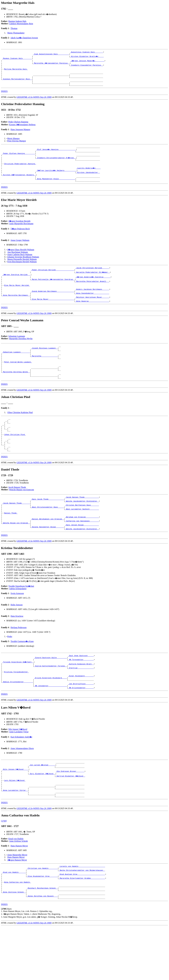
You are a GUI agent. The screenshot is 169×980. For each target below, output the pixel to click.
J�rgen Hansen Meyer (17, 907)
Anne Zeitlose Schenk (18, 888)
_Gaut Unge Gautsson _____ (81, 692)
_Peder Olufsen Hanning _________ (19, 160)
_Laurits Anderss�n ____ (89, 177)
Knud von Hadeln (16, 885)
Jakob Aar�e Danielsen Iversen (24, 38)
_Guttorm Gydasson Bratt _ (81, 701)
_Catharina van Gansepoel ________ (82, 555)
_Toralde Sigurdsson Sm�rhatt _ (18, 699)
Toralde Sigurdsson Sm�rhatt (21, 622)
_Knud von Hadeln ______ (14, 921)
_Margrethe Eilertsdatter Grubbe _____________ (82, 928)
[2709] (4, 868)
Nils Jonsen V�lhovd (18, 771)
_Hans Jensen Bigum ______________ (82, 560)
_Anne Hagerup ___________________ (92, 317)
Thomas (14, 28)
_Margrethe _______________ (44, 374)
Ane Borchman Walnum (18, 262)
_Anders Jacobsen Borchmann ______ (92, 302)
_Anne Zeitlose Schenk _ (14, 944)
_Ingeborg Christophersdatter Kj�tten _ (56, 165)
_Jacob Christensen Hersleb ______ (92, 278)
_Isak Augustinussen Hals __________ (51, 55)
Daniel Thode (11, 545)
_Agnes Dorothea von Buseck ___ (42, 949)
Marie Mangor (14, 144)
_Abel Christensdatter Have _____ (47, 538)
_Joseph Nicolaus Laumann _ (44, 364)
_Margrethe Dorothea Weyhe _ (16, 393)
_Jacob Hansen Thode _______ (16, 534)
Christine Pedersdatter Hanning (20, 172)
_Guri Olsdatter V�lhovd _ (42, 817)
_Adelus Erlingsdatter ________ (18, 723)
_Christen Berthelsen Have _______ (82, 536)
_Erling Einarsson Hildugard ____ (51, 718)
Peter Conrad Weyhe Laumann (18, 381)
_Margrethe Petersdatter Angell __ (92, 293)
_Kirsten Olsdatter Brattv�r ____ (87, 57)
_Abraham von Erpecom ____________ (82, 550)
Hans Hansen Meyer (19, 893)
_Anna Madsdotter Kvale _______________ (56, 189)
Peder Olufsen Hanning (18, 127)
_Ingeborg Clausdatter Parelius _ (87, 67)
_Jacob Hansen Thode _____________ (82, 526)
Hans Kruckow (17, 652)
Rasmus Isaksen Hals (17, 21)
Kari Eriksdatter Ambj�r (21, 779)
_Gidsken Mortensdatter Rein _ (17, 83)
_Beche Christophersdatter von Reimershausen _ (82, 918)
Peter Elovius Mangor (17, 146)
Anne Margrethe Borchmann (21, 234)
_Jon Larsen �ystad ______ (42, 807)
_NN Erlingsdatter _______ (81, 730)
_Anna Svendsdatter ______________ (92, 307)
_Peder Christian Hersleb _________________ (53, 281)
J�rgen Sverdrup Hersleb (19, 231)
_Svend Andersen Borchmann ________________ (53, 305)
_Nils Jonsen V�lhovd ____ (16, 812)
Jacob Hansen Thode (17, 516)
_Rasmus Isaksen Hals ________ (17, 59)
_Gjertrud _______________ (81, 706)
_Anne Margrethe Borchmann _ (16, 309)
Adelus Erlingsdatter (18, 624)
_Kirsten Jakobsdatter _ (88, 181)
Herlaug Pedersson (18, 663)
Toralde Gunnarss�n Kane (22, 677)
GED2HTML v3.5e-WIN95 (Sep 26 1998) (34, 103)
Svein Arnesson (17, 629)
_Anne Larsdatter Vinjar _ (15, 836)
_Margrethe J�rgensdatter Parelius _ (52, 64)
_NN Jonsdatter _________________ (51, 727)
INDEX (4, 97)
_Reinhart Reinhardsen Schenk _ (42, 940)
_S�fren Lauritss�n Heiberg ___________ (57, 179)
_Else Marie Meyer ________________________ (53, 314)
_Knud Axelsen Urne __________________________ (82, 923)
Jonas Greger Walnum (20, 251)
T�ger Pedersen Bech (20, 239)
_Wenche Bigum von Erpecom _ (16, 557)
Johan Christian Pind (15, 460)
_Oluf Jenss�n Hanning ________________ (56, 155)
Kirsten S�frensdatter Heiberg (22, 130)
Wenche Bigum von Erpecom (22, 519)
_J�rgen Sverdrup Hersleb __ (17, 286)
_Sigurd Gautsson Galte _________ (51, 694)
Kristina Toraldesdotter (16, 711)
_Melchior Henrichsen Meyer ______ (92, 312)
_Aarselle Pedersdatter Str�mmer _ (93, 283)
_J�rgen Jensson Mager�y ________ (88, 62)
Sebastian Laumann (17, 352)
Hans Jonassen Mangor (20, 135)
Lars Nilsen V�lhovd (15, 824)
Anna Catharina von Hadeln (17, 932)
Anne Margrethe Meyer (17, 902)
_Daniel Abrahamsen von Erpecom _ (47, 553)
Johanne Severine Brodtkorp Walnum (23, 267)
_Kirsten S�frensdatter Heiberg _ (19, 184)
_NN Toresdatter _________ (81, 696)
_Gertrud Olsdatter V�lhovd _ (71, 819)
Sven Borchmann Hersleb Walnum (22, 272)
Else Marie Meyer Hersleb (17, 298)
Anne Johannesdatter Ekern (22, 790)
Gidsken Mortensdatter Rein (21, 24)
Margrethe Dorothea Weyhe (21, 354)
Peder (10, 672)
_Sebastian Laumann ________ (16, 369)
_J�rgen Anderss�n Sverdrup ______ (93, 288)
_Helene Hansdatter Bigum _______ (47, 562)
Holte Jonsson (17, 640)
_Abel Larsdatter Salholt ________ (82, 541)
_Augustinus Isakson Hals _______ (87, 52)
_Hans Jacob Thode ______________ (47, 529)
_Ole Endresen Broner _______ (70, 814)
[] (4, 962)
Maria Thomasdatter (16, 33)
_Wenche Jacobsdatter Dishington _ (82, 531)
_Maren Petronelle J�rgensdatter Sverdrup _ (53, 290)
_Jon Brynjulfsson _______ (81, 725)
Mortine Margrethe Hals (16, 71)
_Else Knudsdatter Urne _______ (42, 925)
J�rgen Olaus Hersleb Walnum (21, 260)
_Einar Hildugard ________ (81, 715)
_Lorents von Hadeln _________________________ (82, 913)
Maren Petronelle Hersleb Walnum (22, 270)
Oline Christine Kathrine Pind (20, 435)
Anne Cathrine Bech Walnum (20, 265)
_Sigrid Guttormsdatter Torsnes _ (51, 704)
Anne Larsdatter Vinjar (19, 774)
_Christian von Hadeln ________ (42, 916)
